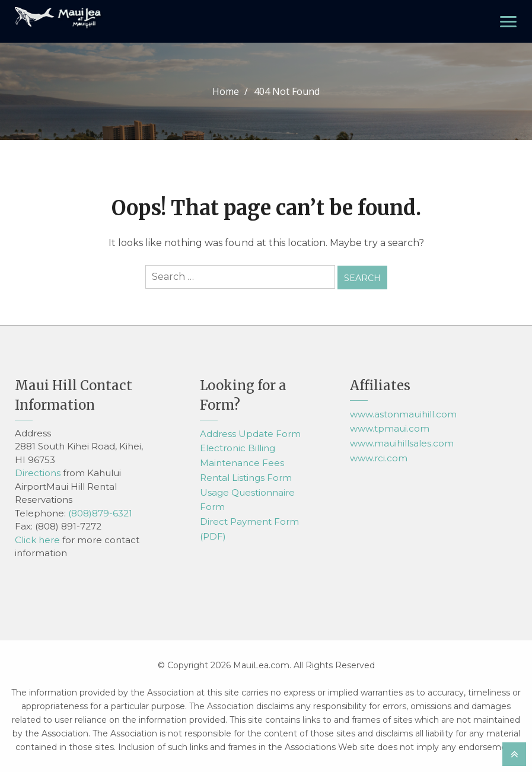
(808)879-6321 (100, 513)
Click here (37, 539)
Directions (38, 473)
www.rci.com (379, 458)
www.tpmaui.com (390, 428)
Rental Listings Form (246, 478)
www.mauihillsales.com (402, 443)
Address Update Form (250, 433)
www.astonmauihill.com (403, 414)
